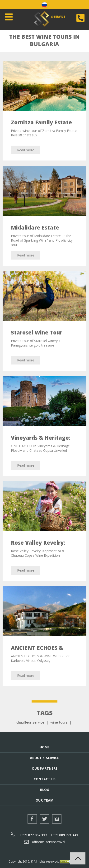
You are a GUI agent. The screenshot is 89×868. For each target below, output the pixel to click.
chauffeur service (30, 722)
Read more (26, 150)
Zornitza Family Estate (41, 122)
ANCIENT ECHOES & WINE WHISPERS (37, 651)
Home (45, 747)
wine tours (59, 722)
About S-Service (44, 758)
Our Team (44, 800)
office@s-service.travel (44, 842)
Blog (45, 790)
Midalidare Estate (35, 227)
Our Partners (45, 768)
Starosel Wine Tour (37, 332)
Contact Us (45, 779)
